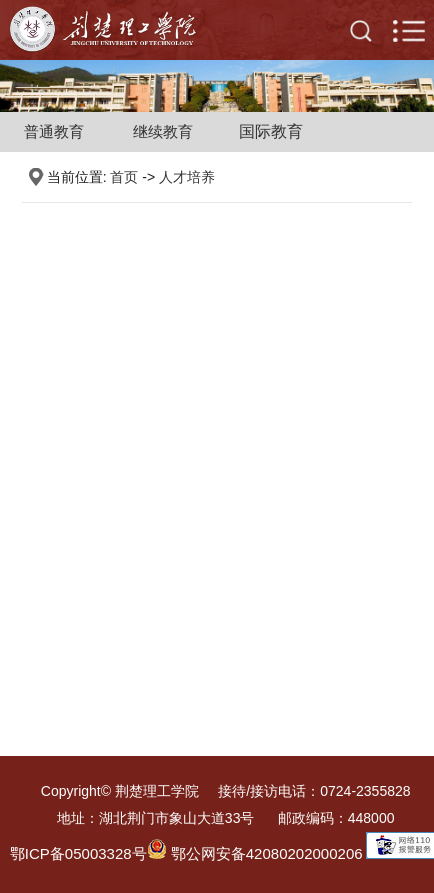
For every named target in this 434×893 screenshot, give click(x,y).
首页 (124, 177)
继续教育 (163, 131)
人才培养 (187, 177)
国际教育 (271, 131)
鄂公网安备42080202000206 (255, 853)
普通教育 (54, 131)
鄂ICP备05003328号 (78, 853)
